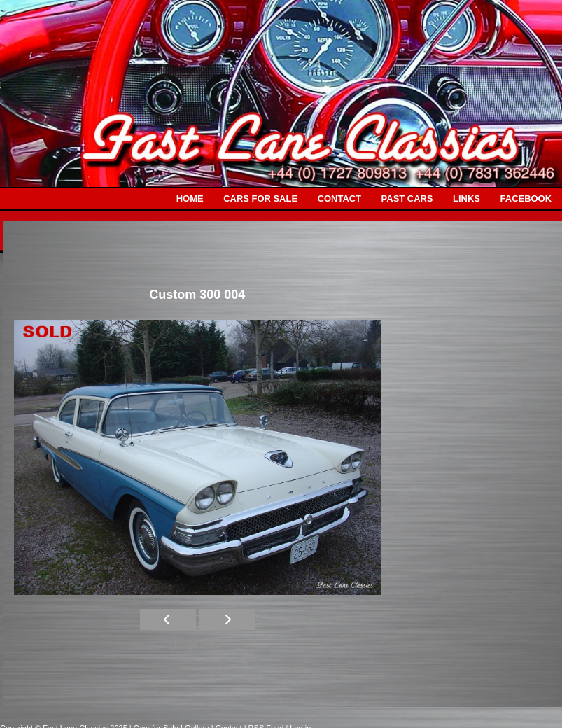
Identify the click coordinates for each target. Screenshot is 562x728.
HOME (190, 198)
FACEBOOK (526, 198)
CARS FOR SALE (260, 198)
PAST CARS (407, 198)
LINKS (466, 198)
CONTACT (339, 198)
